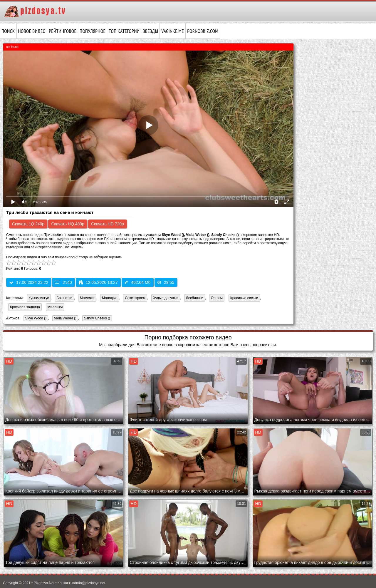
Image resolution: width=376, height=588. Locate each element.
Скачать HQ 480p (68, 224)
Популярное (93, 31)
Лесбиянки (195, 298)
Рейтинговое (63, 31)
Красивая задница (25, 307)
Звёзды (150, 31)
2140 (63, 282)
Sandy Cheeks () (96, 319)
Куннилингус (39, 298)
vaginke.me (173, 31)
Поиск (8, 31)
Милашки (55, 307)
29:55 (166, 282)
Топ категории (124, 31)
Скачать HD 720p (108, 224)
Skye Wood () (35, 319)
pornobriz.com (203, 31)
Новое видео (32, 31)
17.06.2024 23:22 (29, 282)
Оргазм (217, 298)
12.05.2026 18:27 (98, 282)
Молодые (110, 298)
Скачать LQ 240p (28, 224)
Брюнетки (64, 298)
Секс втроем (135, 298)
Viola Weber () (64, 319)
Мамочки (87, 298)
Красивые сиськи (244, 298)
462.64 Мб (137, 282)
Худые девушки (166, 298)
